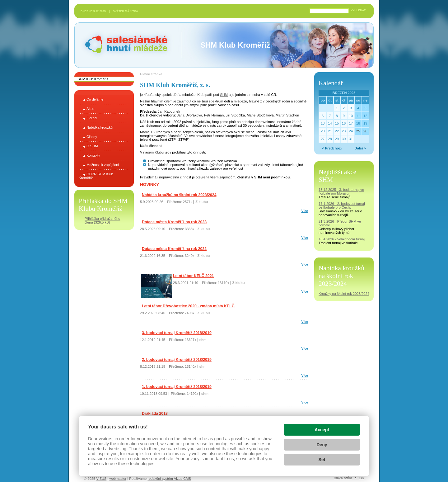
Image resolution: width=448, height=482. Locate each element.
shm (203, 340)
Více (305, 211)
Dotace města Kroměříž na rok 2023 (174, 222)
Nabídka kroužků (100, 127)
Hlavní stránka (151, 74)
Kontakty (93, 155)
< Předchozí (332, 148)
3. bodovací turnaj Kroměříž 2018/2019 (177, 333)
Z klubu (202, 202)
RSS (362, 477)
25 (358, 131)
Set (322, 460)
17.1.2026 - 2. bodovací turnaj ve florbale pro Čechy (342, 206)
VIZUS (101, 479)
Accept (322, 430)
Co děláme (95, 99)
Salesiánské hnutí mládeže (123, 45)
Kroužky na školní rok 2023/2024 (344, 294)
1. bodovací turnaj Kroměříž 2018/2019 (177, 387)
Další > (360, 148)
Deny (322, 445)
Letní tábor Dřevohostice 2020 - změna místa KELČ (188, 306)
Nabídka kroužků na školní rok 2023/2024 (179, 195)
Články (92, 137)
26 (365, 131)
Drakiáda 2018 (155, 413)
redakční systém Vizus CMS (169, 479)
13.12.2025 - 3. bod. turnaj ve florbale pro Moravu (341, 191)
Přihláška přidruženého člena (102, 220)
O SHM (92, 146)
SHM (224, 95)
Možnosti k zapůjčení (103, 165)
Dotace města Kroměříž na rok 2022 (174, 249)
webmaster (118, 479)
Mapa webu (343, 477)
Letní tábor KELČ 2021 (193, 276)
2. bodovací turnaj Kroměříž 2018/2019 (177, 360)
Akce (90, 109)
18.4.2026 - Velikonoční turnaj (342, 239)
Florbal (92, 118)
